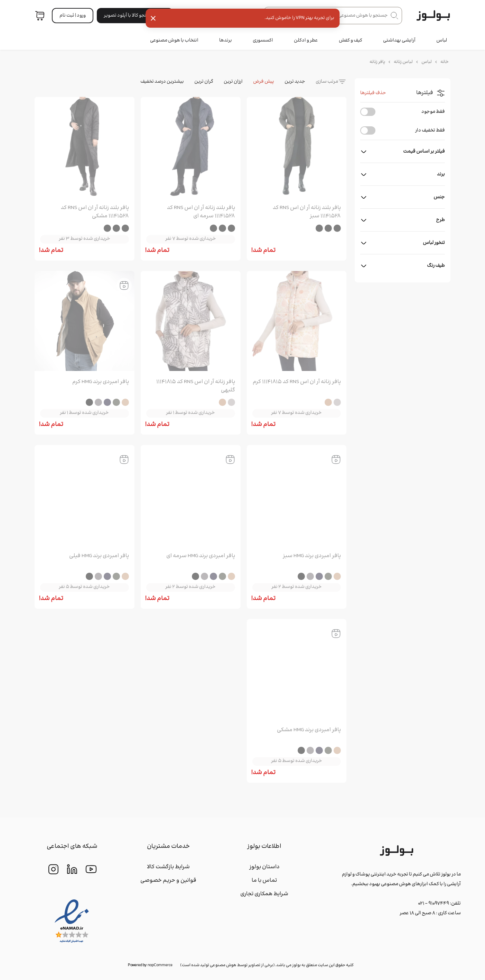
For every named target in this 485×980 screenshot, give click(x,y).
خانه (445, 62)
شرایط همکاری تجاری (264, 894)
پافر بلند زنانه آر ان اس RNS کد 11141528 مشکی (95, 212)
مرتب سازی (327, 82)
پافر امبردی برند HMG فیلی (99, 556)
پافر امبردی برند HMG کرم (101, 382)
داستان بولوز (264, 867)
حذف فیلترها (373, 93)
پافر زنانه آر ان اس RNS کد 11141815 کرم (297, 382)
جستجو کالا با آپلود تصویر (135, 16)
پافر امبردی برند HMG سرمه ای (201, 556)
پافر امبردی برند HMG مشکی (309, 730)
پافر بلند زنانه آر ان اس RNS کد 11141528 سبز (307, 212)
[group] (297, 148)
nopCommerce (160, 965)
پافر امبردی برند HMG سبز (312, 556)
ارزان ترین (233, 82)
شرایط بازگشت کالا (168, 867)
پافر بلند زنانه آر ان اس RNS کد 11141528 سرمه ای (201, 212)
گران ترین (204, 82)
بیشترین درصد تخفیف (162, 82)
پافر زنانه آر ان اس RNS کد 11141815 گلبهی (196, 386)
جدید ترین (295, 82)
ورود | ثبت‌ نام (73, 16)
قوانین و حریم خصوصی (168, 881)
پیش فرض (264, 82)
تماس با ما (264, 881)
